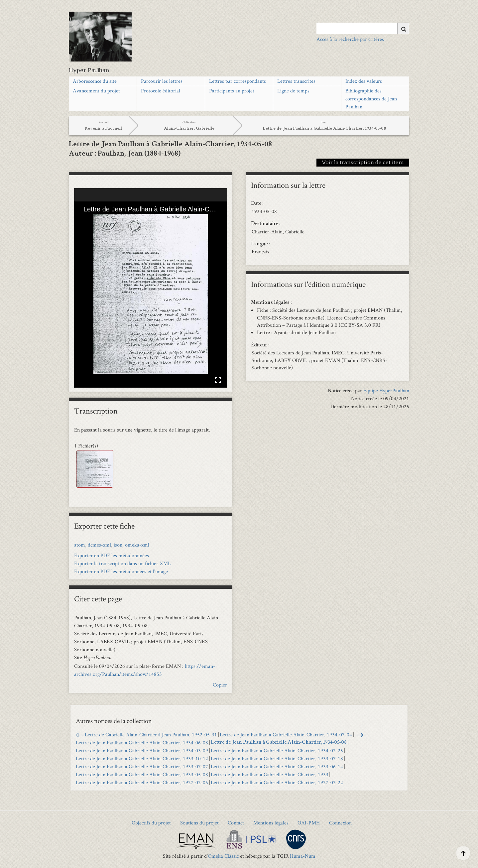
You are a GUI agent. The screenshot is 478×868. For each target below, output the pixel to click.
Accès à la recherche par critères (350, 39)
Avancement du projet (96, 91)
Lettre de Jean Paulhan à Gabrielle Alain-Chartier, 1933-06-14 (277, 766)
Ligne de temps (293, 91)
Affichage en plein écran (218, 380)
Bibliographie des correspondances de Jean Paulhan (371, 99)
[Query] (363, 28)
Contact (236, 823)
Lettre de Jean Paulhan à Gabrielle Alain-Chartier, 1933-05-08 (142, 774)
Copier (220, 685)
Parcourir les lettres (162, 81)
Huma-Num (303, 856)
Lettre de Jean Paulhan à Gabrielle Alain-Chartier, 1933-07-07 (142, 766)
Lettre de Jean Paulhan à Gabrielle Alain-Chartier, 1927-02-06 (142, 782)
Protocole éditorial (161, 91)
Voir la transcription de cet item (363, 162)
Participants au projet (232, 91)
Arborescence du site (95, 81)
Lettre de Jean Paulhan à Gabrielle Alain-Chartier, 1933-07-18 (277, 758)
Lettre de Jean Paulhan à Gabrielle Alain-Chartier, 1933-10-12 (142, 758)
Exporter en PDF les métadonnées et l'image (121, 571)
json (118, 545)
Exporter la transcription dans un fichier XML (122, 563)
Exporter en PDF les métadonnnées (112, 555)
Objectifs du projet (151, 823)
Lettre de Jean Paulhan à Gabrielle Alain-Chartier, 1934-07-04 (286, 735)
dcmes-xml (99, 545)
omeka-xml (137, 545)
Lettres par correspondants (238, 81)
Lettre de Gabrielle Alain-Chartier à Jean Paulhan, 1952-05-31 (151, 735)
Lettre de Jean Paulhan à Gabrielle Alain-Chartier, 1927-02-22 (277, 782)
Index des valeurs (364, 81)
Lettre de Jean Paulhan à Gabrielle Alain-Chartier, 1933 (270, 774)
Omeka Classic (223, 856)
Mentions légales (271, 823)
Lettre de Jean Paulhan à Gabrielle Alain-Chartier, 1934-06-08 (142, 743)
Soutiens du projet (199, 823)
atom (80, 545)
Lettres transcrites (296, 81)
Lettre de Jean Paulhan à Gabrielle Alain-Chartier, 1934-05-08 (279, 743)
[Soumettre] (403, 28)
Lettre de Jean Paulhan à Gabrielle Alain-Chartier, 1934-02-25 (277, 750)
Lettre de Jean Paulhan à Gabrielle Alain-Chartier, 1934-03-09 (142, 750)
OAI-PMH (309, 823)
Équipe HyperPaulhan (386, 390)
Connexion (340, 823)
